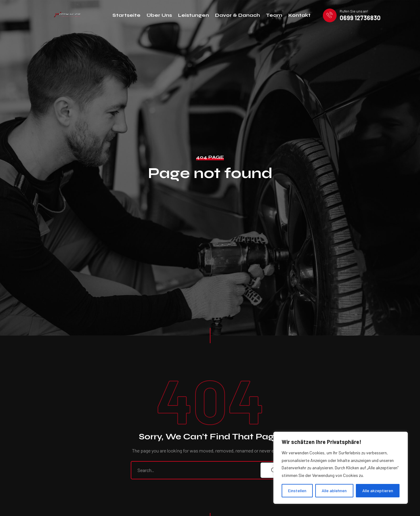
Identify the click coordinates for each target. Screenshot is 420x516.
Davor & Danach (237, 15)
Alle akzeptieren (378, 491)
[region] (341, 468)
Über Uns (159, 15)
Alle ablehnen (334, 491)
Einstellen (297, 491)
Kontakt (299, 15)
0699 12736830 (360, 18)
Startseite (126, 15)
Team (274, 15)
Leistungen (194, 15)
